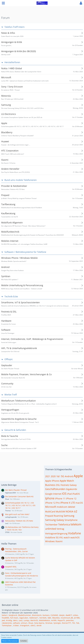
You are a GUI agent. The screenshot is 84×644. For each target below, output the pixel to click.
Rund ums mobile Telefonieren (21, 180)
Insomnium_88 (67, 618)
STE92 (7, 532)
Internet (57, 494)
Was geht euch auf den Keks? (17, 514)
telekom (76, 524)
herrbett (43, 618)
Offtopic (9, 359)
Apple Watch (67, 481)
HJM (49, 618)
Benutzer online (10, 605)
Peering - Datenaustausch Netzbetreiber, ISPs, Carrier (17, 550)
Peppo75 (61, 620)
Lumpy (26, 620)
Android (69, 476)
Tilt (73, 623)
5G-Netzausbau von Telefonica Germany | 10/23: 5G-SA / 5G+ (22, 528)
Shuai (7, 499)
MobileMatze (44, 620)
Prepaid (49, 516)
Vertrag (60, 529)
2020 (53, 476)
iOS (64, 494)
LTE (73, 503)
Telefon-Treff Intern (14, 27)
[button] (3, 3)
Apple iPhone (52, 481)
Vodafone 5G (52, 537)
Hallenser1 (34, 618)
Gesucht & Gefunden (15, 430)
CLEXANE (54, 615)
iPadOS (76, 494)
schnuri (24, 623)
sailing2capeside (11, 517)
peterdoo (70, 620)
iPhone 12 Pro (52, 503)
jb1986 (77, 618)
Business (50, 485)
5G (63, 476)
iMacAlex (56, 618)
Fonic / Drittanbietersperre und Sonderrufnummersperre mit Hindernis (22, 574)
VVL (61, 537)
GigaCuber (24, 618)
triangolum (25, 625)
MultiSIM (60, 512)
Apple (78, 476)
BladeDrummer (25, 615)
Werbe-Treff (11, 395)
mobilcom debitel (66, 507)
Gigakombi (71, 489)
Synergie (57, 623)
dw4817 (69, 615)
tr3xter (16, 625)
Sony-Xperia (39, 623)
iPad (69, 494)
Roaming (58, 516)
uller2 (33, 625)
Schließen (24, 641)
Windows (50, 541)
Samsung (69, 516)
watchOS (75, 537)
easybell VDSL (11, 567)
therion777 (66, 623)
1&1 (58, 476)
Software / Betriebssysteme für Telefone (25, 252)
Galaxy (73, 485)
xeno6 (39, 625)
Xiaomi (59, 541)
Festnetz (65, 485)
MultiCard (50, 512)
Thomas (8, 511)
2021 (48, 476)
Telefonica (64, 524)
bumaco (46, 615)
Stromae (49, 623)
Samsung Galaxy (55, 520)
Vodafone (75, 533)
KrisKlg (9, 620)
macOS (79, 503)
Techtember (51, 525)
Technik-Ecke (11, 297)
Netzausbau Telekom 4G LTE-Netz (19, 521)
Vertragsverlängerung (56, 533)
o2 (76, 511)
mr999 (54, 620)
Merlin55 (34, 620)
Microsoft (51, 507)
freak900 (5, 618)
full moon (14, 618)
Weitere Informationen (10, 641)
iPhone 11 (60, 499)
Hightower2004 (10, 493)
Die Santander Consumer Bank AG (19, 496)
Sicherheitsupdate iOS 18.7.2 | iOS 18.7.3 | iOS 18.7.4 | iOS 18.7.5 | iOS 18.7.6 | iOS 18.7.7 (20, 505)
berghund (13, 615)
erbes (76, 615)
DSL (58, 485)
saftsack (16, 623)
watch (67, 537)
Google (49, 494)
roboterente (7, 623)
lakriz (15, 620)
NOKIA (69, 511)
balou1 (5, 615)
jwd (3, 620)
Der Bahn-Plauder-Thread (16, 490)
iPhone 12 (71, 499)
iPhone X (65, 503)
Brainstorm (37, 615)
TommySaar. (7, 625)
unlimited (51, 529)
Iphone (50, 498)
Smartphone (71, 520)
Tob (78, 623)
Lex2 (7, 523)
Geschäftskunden (55, 489)
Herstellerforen (12, 62)
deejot (62, 615)
